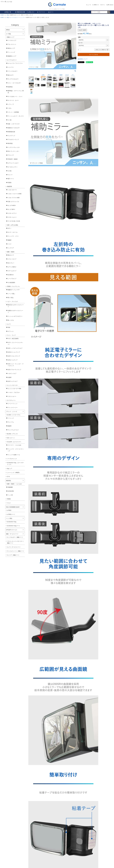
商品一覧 (8, 12)
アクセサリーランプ (13, 140)
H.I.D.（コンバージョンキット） (15, 343)
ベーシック (11, 418)
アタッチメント (12, 44)
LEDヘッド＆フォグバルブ (15, 348)
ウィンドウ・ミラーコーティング (16, 450)
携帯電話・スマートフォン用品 (16, 92)
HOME (2, 15)
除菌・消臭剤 (11, 252)
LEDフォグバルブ (13, 381)
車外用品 (10, 143)
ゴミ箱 (10, 120)
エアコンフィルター (13, 163)
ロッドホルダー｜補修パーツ (15, 537)
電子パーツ (11, 179)
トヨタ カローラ (12, 190)
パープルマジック (12, 459)
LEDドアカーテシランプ (14, 370)
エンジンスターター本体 (14, 389)
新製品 (8, 30)
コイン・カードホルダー (14, 83)
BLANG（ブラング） (13, 434)
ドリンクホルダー (13, 71)
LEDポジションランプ (14, 352)
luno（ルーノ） (11, 438)
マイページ (41, 12)
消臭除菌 (10, 487)
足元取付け (11, 275)
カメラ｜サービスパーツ (14, 547)
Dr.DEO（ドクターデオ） (14, 415)
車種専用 (9, 186)
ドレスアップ (11, 136)
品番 (80, 37)
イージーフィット (13, 404)
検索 (109, 12)
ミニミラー (22, 17)
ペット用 (10, 495)
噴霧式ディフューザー (14, 290)
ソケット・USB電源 (13, 112)
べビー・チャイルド (13, 301)
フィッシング (11, 52)
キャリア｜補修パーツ (13, 555)
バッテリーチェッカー (14, 147)
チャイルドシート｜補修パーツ (16, 551)
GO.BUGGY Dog (12, 522)
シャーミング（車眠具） (14, 472)
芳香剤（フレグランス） (14, 286)
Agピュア (10, 468)
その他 (10, 171)
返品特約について (83, 59)
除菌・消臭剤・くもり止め (14, 484)
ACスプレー (11, 263)
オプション (11, 331)
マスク (9, 503)
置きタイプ (11, 255)
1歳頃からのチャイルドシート (15, 311)
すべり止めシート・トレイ (15, 96)
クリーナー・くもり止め (14, 445)
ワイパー (10, 175)
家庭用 (10, 426)
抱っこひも (11, 320)
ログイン (103, 5)
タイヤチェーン (11, 400)
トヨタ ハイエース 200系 (15, 194)
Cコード (81, 43)
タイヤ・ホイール (13, 232)
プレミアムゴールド (13, 430)
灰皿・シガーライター (14, 124)
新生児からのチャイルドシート (16, 306)
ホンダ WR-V (11, 209)
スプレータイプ (12, 259)
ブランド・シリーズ (12, 412)
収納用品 (10, 87)
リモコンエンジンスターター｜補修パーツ (16, 542)
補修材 (10, 240)
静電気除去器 (11, 132)
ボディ (10, 228)
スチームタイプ (12, 271)
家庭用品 (8, 481)
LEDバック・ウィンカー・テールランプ (16, 365)
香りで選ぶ (11, 298)
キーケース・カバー (13, 100)
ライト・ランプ (11, 335)
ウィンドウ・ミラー (13, 236)
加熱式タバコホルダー (14, 128)
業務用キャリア (12, 56)
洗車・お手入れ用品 (13, 225)
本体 (9, 327)
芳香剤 (10, 183)
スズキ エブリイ (12, 213)
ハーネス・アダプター (14, 392)
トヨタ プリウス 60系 (14, 198)
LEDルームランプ (13, 360)
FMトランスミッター (13, 151)
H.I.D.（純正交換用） (14, 339)
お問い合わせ (110, 5)
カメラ (9, 324)
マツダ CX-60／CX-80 (14, 221)
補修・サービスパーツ (12, 534)
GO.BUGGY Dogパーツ (13, 526)
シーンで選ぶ (11, 294)
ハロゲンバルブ (12, 374)
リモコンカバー (12, 396)
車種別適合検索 (20, 12)
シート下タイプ (12, 279)
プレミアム (11, 422)
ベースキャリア (12, 40)
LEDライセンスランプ (14, 356)
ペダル (10, 108)
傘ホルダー (11, 75)
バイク (10, 244)
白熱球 (10, 377)
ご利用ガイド (96, 5)
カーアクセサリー (14, 17)
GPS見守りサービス (12, 530)
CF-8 (8, 476)
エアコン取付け (12, 267)
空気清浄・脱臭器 (13, 159)
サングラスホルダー (13, 79)
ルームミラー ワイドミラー (15, 63)
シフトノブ (11, 104)
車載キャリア (11, 37)
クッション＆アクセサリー (15, 316)
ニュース (89, 5)
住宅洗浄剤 (11, 491)
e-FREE (9, 510)
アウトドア (11, 155)
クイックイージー (13, 408)
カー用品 (7, 15)
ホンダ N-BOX (12, 205)
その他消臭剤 (11, 283)
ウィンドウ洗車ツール (14, 455)
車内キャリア (11, 48)
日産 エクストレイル (13, 202)
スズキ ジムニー (12, 217)
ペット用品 (9, 518)
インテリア (11, 248)
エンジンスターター (13, 385)
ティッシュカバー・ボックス (16, 116)
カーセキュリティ (13, 167)
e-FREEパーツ (11, 514)
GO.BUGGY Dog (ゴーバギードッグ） (15, 464)
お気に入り (30, 12)
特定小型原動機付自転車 (13, 507)
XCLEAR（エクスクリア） (14, 442)
